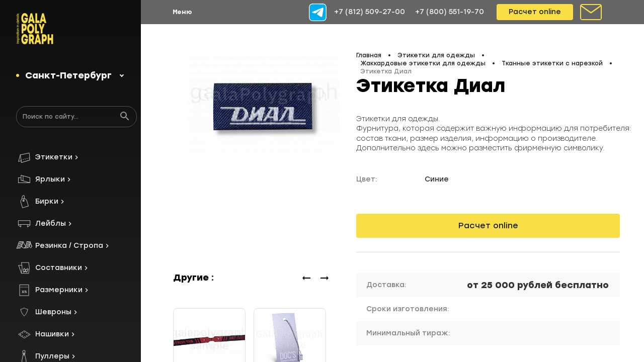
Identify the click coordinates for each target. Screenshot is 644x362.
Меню (182, 12)
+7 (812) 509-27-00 (370, 12)
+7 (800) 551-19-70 (450, 12)
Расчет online (535, 12)
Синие (437, 179)
